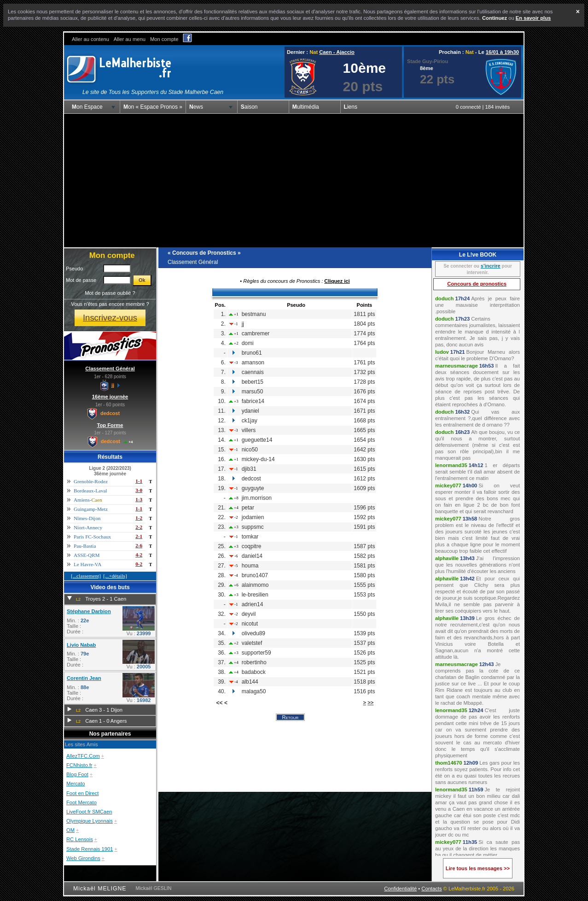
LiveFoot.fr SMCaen (89, 812)
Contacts (431, 889)
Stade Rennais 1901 (90, 849)
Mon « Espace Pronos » (153, 107)
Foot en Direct (82, 793)
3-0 (139, 490)
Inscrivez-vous (110, 318)
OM (70, 830)
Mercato (76, 784)
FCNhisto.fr (79, 765)
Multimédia (306, 107)
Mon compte (164, 39)
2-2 (139, 527)
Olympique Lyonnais (90, 821)
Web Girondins (83, 858)
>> (370, 702)
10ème (364, 68)
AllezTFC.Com (83, 756)
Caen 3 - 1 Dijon (104, 710)
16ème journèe (110, 397)
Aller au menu (130, 39)
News (196, 107)
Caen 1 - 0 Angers (106, 721)
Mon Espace (87, 107)
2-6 (139, 545)
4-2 (139, 555)
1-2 (139, 518)
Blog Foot (77, 774)
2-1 (139, 536)
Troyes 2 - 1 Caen (106, 599)
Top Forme (110, 425)
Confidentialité (400, 889)
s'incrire (491, 266)
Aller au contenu (90, 39)
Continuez (495, 18)
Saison (249, 107)
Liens (351, 107)
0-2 (139, 564)
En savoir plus (533, 18)
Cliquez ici (337, 281)
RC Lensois (80, 839)
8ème (427, 68)
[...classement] (86, 576)
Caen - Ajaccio (337, 52)
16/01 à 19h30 (502, 52)
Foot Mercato (82, 802)
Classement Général (110, 369)
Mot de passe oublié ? (110, 293)
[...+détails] (115, 576)
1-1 (139, 481)
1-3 (139, 499)
